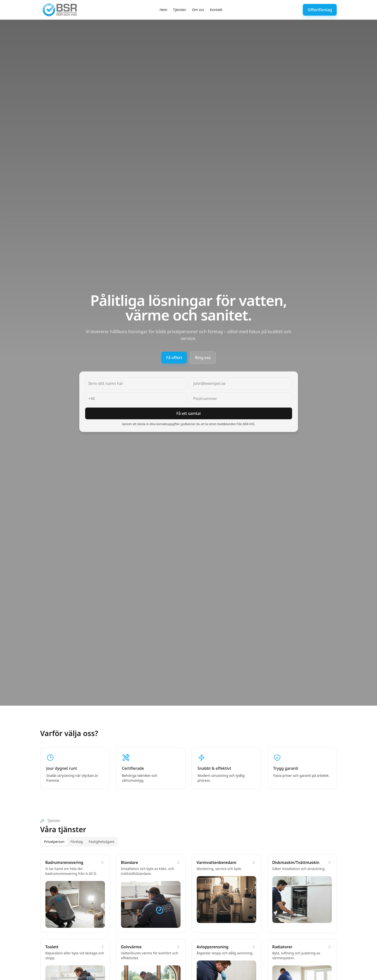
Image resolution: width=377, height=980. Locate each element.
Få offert (174, 358)
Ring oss (203, 358)
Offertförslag (320, 10)
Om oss (198, 10)
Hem (163, 10)
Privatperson (54, 842)
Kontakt (216, 10)
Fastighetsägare (101, 842)
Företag (77, 842)
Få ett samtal (188, 413)
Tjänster (179, 10)
